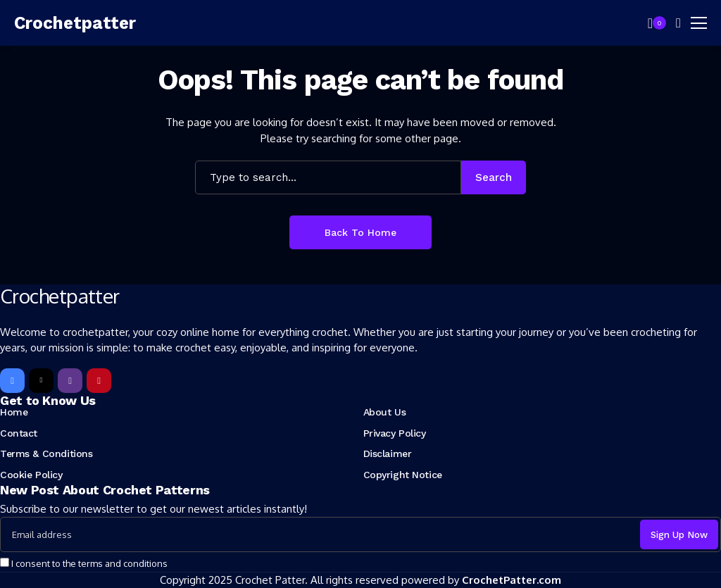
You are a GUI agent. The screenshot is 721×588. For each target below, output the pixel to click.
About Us (385, 412)
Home (14, 412)
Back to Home (360, 232)
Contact (19, 433)
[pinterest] (99, 381)
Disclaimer (388, 453)
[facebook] (12, 381)
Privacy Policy (395, 433)
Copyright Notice (403, 475)
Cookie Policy (31, 475)
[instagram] (70, 381)
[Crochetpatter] (77, 23)
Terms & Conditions (46, 453)
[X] (41, 381)
